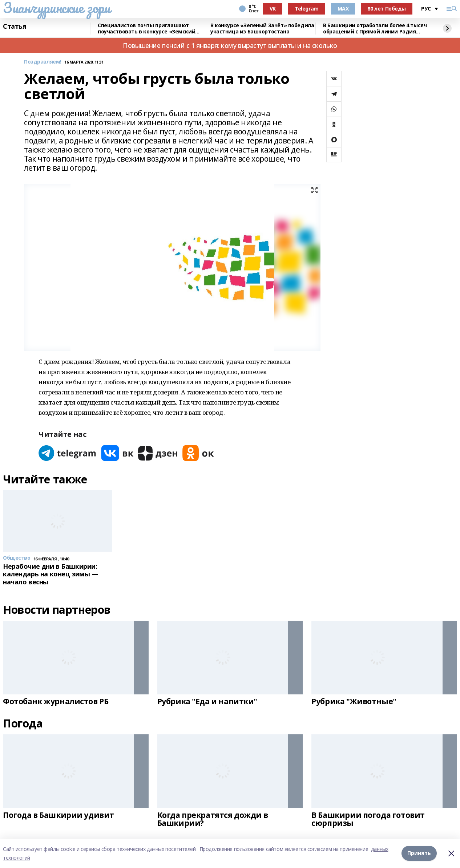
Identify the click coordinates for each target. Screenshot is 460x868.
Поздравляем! (43, 62)
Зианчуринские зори (57, 8)
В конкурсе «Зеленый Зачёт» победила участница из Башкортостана (262, 29)
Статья (15, 27)
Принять (419, 853)
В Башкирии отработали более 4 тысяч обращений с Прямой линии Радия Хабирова (375, 29)
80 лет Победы (387, 9)
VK (273, 9)
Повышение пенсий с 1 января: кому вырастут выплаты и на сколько (230, 45)
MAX (343, 9)
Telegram (307, 9)
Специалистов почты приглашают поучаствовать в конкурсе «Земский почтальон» (146, 29)
